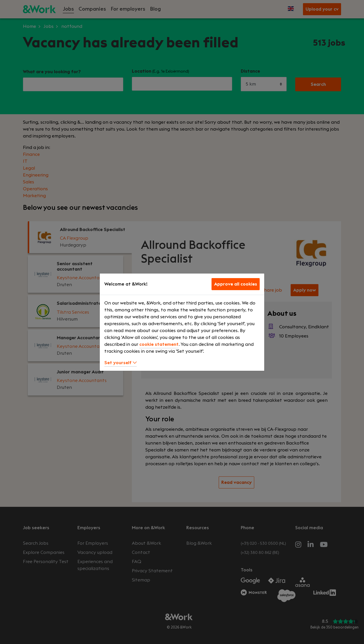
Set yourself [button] (121, 363)
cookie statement (159, 344)
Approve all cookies (236, 284)
